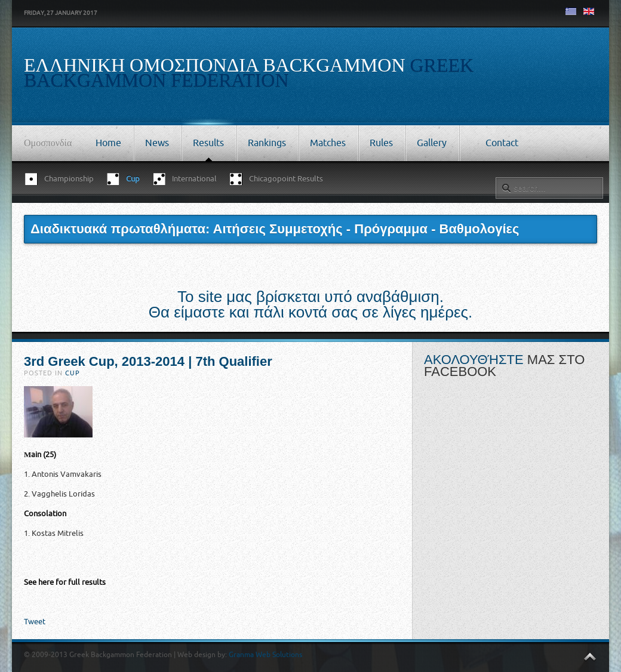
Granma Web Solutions (265, 655)
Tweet (35, 622)
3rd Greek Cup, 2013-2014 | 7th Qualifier (148, 361)
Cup (73, 373)
